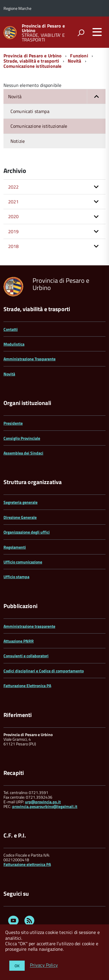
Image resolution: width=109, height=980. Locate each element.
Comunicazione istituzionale (32, 66)
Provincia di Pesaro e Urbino (43, 28)
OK (17, 966)
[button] (96, 96)
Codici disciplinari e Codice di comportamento (44, 671)
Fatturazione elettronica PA (27, 864)
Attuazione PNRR (19, 641)
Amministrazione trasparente (29, 626)
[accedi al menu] (97, 32)
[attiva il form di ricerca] (81, 33)
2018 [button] (14, 246)
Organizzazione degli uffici (27, 532)
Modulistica (14, 344)
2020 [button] (14, 216)
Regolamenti (15, 547)
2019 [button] (14, 231)
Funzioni (79, 56)
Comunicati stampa (30, 111)
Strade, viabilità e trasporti (31, 61)
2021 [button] (14, 202)
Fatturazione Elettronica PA (27, 686)
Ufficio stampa (16, 577)
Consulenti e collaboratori (26, 656)
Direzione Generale (20, 517)
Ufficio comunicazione (23, 562)
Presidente (13, 423)
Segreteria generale (20, 502)
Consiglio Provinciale (22, 438)
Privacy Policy (44, 965)
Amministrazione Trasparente (30, 359)
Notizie (18, 141)
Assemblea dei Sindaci (23, 453)
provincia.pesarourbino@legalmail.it (45, 806)
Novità (75, 61)
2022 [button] (14, 187)
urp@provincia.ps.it (43, 802)
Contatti (11, 329)
